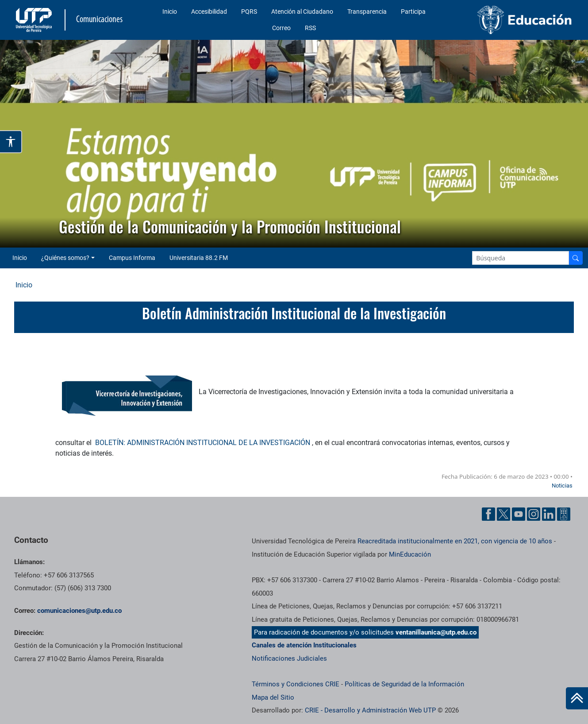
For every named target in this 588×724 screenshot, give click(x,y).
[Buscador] (576, 258)
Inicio (170, 12)
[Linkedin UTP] (549, 514)
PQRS (249, 12)
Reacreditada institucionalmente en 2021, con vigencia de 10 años (455, 541)
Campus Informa (132, 258)
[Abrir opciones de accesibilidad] (11, 142)
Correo (281, 28)
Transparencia (367, 12)
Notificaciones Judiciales (289, 658)
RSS (310, 28)
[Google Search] (521, 258)
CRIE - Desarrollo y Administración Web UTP (370, 710)
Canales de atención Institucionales (304, 645)
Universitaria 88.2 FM (199, 258)
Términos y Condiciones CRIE (296, 684)
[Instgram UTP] (534, 514)
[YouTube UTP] (519, 514)
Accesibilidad (209, 12)
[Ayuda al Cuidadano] (564, 514)
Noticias (562, 486)
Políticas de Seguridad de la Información (404, 684)
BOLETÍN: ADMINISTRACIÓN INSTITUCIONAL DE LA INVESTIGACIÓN (204, 443)
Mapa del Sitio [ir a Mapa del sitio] (273, 697)
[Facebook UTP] (488, 514)
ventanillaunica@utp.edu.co (436, 632)
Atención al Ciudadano (302, 12)
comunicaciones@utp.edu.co (79, 611)
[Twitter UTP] (503, 514)
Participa (413, 12)
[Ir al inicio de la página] (577, 698)
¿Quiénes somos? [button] (65, 258)
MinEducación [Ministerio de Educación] (410, 554)
